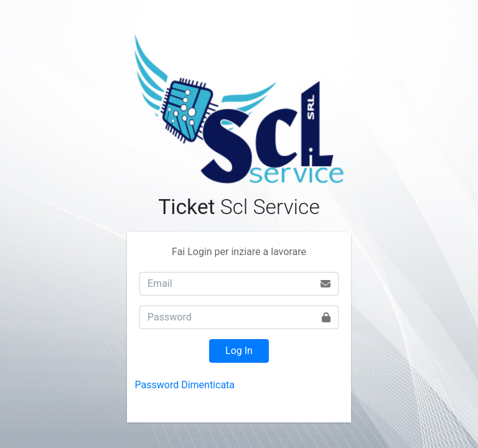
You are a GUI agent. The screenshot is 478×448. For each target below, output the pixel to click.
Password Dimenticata (185, 385)
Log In (239, 351)
